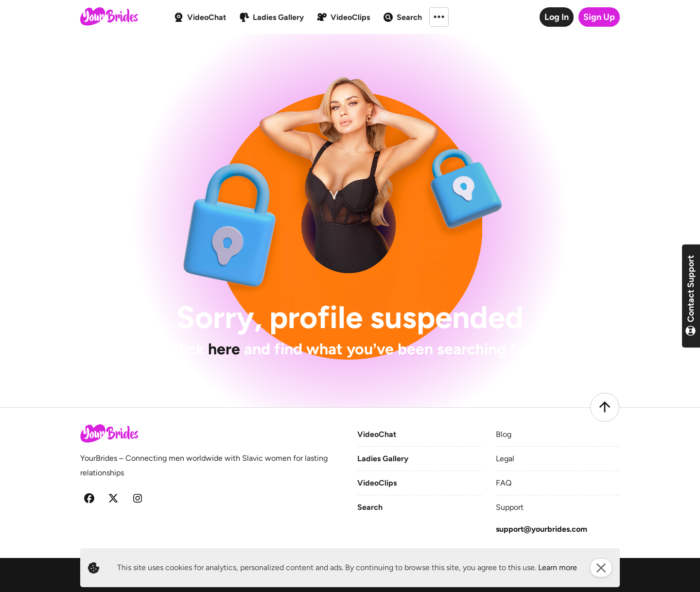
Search (370, 507)
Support (510, 507)
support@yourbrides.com (542, 529)
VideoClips (377, 483)
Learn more (558, 567)
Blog (504, 434)
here (224, 349)
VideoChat (377, 434)
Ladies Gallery (383, 459)
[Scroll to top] (605, 407)
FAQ (504, 483)
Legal (505, 459)
